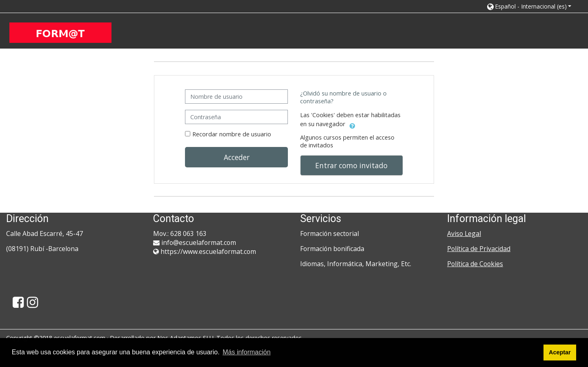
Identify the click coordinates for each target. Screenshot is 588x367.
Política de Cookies (475, 264)
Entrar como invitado (351, 165)
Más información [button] (246, 352)
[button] (529, 6)
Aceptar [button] (560, 352)
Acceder (237, 157)
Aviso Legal (464, 234)
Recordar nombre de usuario (232, 134)
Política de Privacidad (479, 249)
